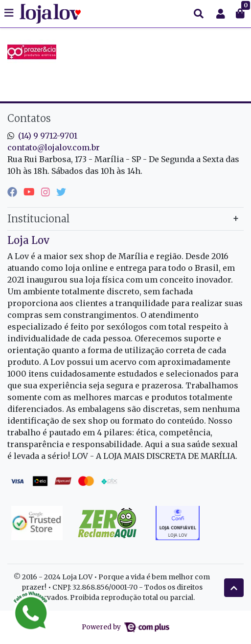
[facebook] (13, 192)
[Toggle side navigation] (10, 13)
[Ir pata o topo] (234, 588)
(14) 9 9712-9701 (48, 136)
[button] (221, 14)
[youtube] (30, 192)
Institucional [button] (38, 219)
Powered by (125, 627)
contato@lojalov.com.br (54, 147)
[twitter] (61, 192)
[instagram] (47, 192)
